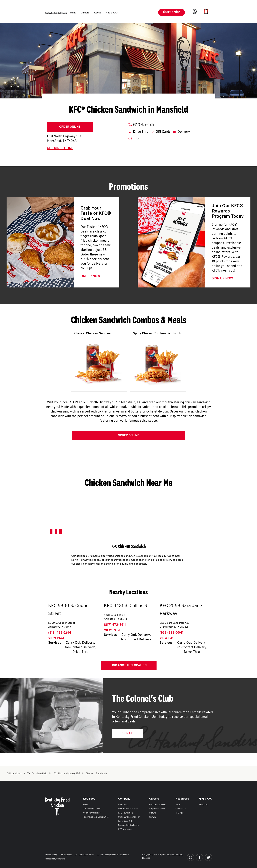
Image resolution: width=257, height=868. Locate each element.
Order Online (70, 127)
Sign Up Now (222, 279)
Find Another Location (129, 665)
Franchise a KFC (125, 821)
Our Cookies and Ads (84, 855)
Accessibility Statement (55, 859)
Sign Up (127, 733)
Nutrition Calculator (92, 813)
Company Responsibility (129, 817)
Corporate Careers (157, 809)
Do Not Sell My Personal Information (113, 855)
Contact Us (181, 809)
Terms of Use (66, 855)
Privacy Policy (51, 855)
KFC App (180, 813)
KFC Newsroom (125, 829)
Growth (152, 817)
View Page (57, 638)
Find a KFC (204, 805)
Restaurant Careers (158, 805)
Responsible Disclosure (128, 825)
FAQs (178, 805)
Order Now (90, 276)
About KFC (123, 805)
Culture (152, 813)
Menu (85, 805)
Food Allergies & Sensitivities (96, 817)
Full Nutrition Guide (92, 809)
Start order (172, 12)
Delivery (184, 132)
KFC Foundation (125, 813)
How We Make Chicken (128, 809)
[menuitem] (73, 13)
